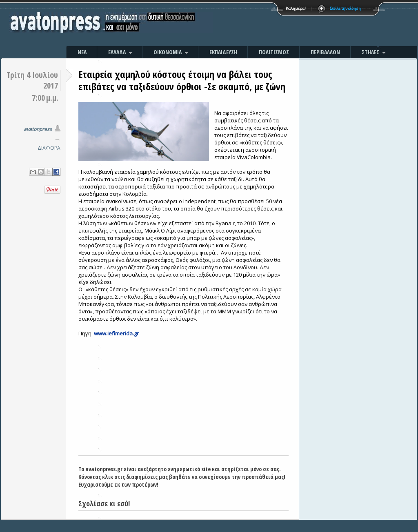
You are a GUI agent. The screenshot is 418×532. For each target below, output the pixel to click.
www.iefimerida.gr (116, 333)
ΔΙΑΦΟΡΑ (49, 148)
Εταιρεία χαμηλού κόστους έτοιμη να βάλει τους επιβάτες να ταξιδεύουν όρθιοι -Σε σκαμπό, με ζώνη (182, 80)
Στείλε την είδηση (345, 8)
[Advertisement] (297, 24)
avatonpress (38, 129)
